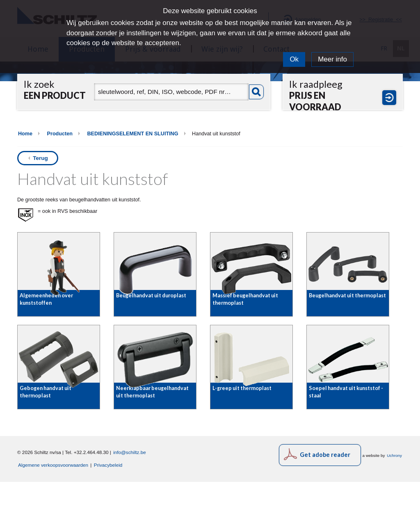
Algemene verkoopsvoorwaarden (53, 501)
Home (25, 134)
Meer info (332, 59)
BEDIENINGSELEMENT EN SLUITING (132, 134)
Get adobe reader (325, 491)
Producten (60, 134)
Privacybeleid (108, 501)
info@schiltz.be (130, 488)
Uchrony (394, 492)
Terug (40, 158)
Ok (294, 59)
